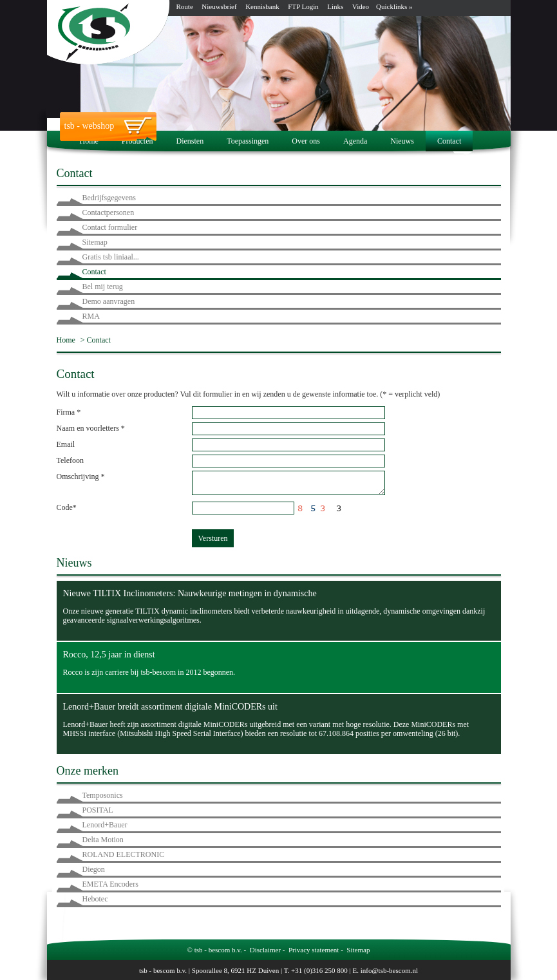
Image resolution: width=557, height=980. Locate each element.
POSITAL (98, 810)
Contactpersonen (109, 212)
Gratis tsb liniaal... (111, 257)
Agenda (355, 141)
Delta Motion (103, 840)
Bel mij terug (103, 287)
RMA (91, 316)
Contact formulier (110, 227)
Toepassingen (248, 141)
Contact (449, 141)
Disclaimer (265, 950)
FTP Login (303, 6)
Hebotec (95, 899)
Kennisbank (262, 6)
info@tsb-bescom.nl (389, 970)
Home (89, 141)
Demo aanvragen (109, 301)
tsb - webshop (90, 126)
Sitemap (95, 242)
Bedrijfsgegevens (109, 198)
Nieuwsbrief (219, 6)
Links (335, 6)
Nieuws (402, 141)
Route (185, 6)
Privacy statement (314, 950)
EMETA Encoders (110, 884)
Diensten (190, 141)
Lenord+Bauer (105, 825)
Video (361, 6)
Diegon (94, 869)
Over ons (306, 141)
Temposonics (103, 795)
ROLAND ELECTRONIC (124, 854)
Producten (137, 141)
